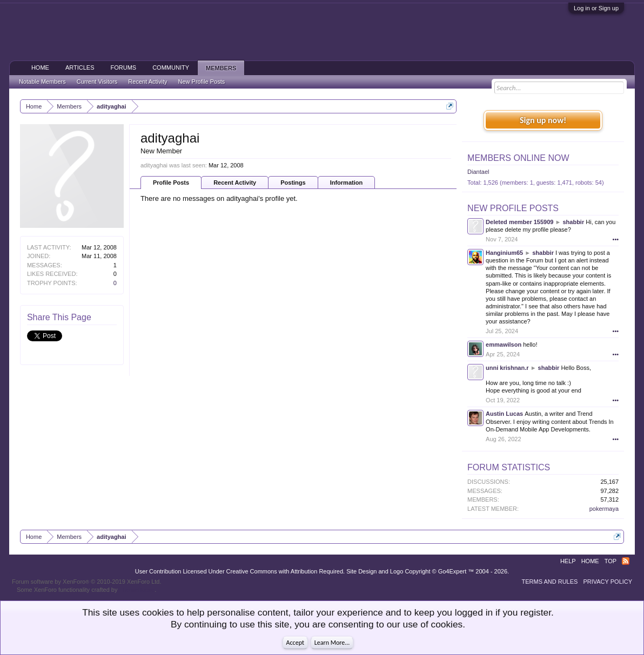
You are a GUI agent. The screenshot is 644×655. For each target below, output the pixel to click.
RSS (626, 561)
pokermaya (604, 509)
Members (221, 68)
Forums (124, 67)
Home (40, 67)
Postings (293, 183)
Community (171, 67)
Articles (80, 67)
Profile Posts (171, 183)
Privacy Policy (608, 582)
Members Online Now (518, 158)
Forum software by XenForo (87, 582)
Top (611, 561)
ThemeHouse (137, 590)
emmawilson (504, 345)
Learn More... (332, 643)
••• (616, 239)
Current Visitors (97, 82)
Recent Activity (235, 183)
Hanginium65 (504, 253)
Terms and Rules (549, 582)
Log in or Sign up (596, 8)
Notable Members (42, 82)
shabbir (573, 222)
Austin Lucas (504, 414)
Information (347, 183)
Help (568, 561)
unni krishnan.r (507, 368)
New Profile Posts (513, 208)
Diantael (478, 172)
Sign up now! (543, 120)
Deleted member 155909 (519, 222)
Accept (295, 643)
